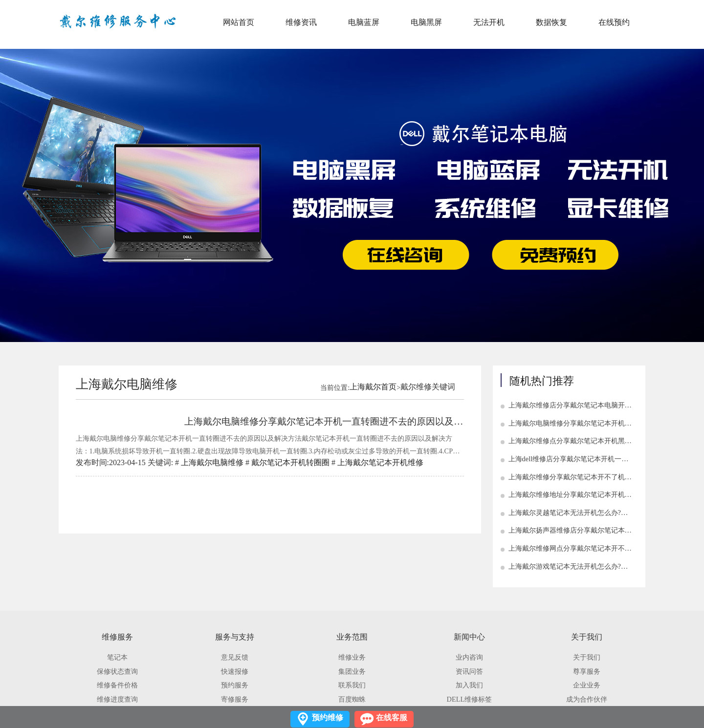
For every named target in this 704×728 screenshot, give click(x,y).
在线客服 (392, 717)
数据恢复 (551, 22)
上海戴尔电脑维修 (212, 462)
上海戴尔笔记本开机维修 (380, 462)
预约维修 (328, 717)
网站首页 (239, 22)
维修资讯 (301, 22)
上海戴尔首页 (373, 387)
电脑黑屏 (426, 22)
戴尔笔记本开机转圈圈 (290, 462)
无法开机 (489, 22)
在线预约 (614, 22)
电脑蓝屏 (364, 22)
